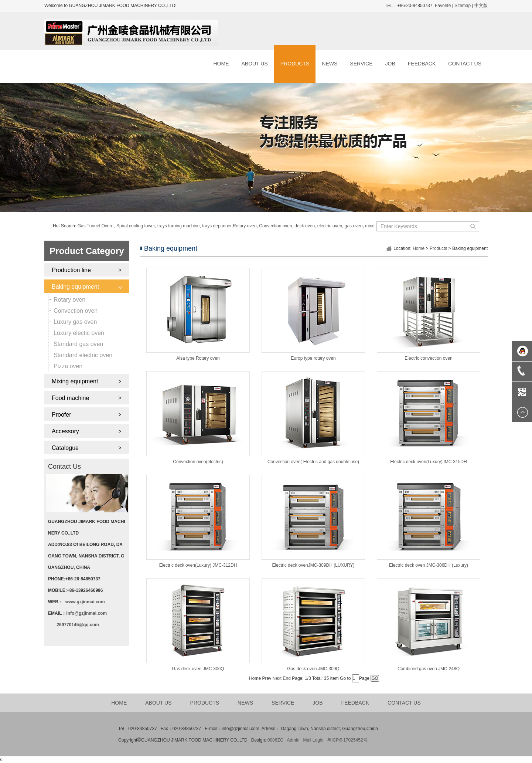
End (287, 678)
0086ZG (275, 740)
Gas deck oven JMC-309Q (313, 669)
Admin (293, 740)
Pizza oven (68, 366)
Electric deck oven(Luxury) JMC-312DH (198, 565)
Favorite (443, 6)
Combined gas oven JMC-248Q (429, 669)
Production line (71, 270)
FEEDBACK (422, 64)
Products (438, 248)
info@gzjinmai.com (86, 613)
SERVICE (361, 64)
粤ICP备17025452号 (347, 740)
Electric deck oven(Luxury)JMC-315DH (428, 462)
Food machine (70, 398)
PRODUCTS (295, 64)
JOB (390, 64)
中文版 (481, 6)
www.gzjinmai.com (85, 602)
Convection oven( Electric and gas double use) (313, 462)
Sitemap (463, 6)
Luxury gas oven (75, 322)
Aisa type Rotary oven (198, 358)
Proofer (61, 415)
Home (419, 248)
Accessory (65, 431)
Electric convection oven (428, 358)
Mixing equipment (75, 381)
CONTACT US (465, 64)
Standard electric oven (83, 355)
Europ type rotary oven (313, 358)
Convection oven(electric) (198, 462)
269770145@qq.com (78, 625)
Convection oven (76, 311)
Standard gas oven (78, 344)
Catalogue (65, 448)
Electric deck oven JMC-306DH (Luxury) (429, 565)
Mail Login (313, 740)
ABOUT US (254, 64)
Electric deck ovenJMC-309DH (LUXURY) (313, 565)
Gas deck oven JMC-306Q (198, 669)
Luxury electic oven (79, 333)
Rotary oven (69, 300)
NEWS (330, 64)
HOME (221, 64)
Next (277, 678)
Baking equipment (75, 287)
